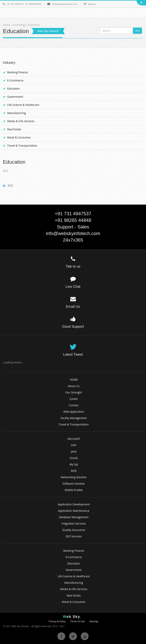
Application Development (74, 504)
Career (74, 399)
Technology (19, 25)
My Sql (74, 464)
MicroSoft (74, 439)
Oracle (74, 458)
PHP (74, 445)
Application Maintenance (74, 511)
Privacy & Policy (57, 621)
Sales (83, 227)
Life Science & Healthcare (23, 105)
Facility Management (74, 418)
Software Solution (74, 484)
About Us (74, 386)
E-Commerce (15, 80)
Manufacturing (17, 113)
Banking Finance (18, 72)
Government (15, 97)
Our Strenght (74, 392)
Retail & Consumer (19, 137)
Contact (74, 405)
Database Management (74, 517)
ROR (74, 471)
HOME (74, 380)
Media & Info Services (21, 121)
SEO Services (74, 536)
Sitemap (94, 621)
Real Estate (14, 129)
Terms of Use (77, 621)
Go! (137, 31)
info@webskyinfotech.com (73, 233)
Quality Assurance (74, 530)
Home (7, 25)
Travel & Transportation (22, 146)
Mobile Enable (74, 490)
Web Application (74, 412)
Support (65, 227)
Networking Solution (74, 477)
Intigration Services (74, 523)
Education (14, 89)
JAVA (74, 452)
